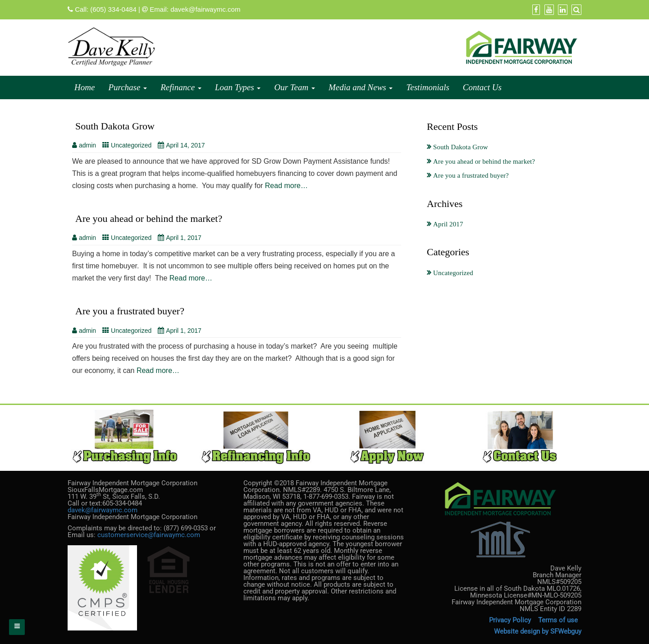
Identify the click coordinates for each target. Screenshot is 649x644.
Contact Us (482, 87)
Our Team (295, 87)
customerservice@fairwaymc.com (149, 535)
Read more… (286, 186)
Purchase (128, 87)
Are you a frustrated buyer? (130, 311)
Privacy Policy (510, 620)
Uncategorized (131, 145)
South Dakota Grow (115, 126)
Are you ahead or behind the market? (149, 218)
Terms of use (559, 620)
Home (85, 87)
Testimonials (427, 87)
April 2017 (448, 224)
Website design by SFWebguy (538, 631)
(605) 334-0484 (113, 9)
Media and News (361, 87)
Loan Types (238, 87)
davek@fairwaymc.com (205, 9)
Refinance (181, 87)
